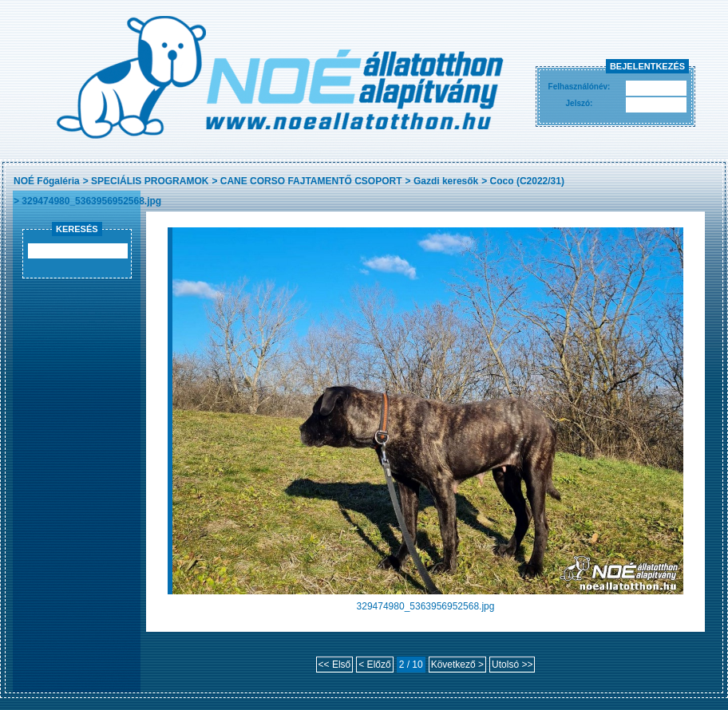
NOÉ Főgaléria (47, 181)
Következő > (457, 665)
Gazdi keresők (446, 181)
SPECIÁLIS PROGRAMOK (150, 181)
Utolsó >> (512, 665)
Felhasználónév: (580, 87)
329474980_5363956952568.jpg (91, 201)
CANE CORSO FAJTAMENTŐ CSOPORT (311, 181)
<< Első (335, 665)
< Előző (374, 665)
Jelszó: (580, 103)
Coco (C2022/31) (527, 181)
